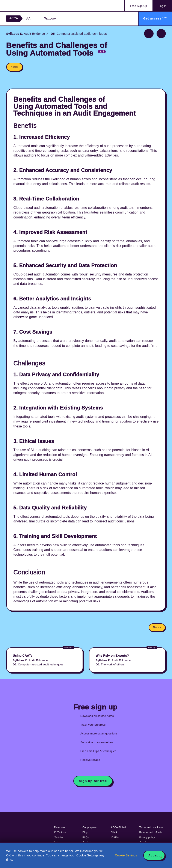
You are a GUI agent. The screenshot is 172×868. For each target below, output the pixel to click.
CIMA (114, 832)
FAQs (86, 837)
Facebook (60, 827)
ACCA (14, 18)
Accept (154, 855)
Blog (85, 832)
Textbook (50, 18)
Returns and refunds (151, 832)
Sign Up (139, 6)
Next (161, 34)
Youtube (59, 837)
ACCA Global (118, 827)
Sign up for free (93, 781)
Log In (162, 6)
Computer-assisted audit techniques (78, 34)
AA (28, 18)
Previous (149, 34)
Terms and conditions (151, 827)
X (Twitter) (60, 832)
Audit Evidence (26, 34)
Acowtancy (24, 6)
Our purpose (90, 827)
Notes (14, 67)
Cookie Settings (126, 855)
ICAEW (115, 837)
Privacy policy (147, 837)
